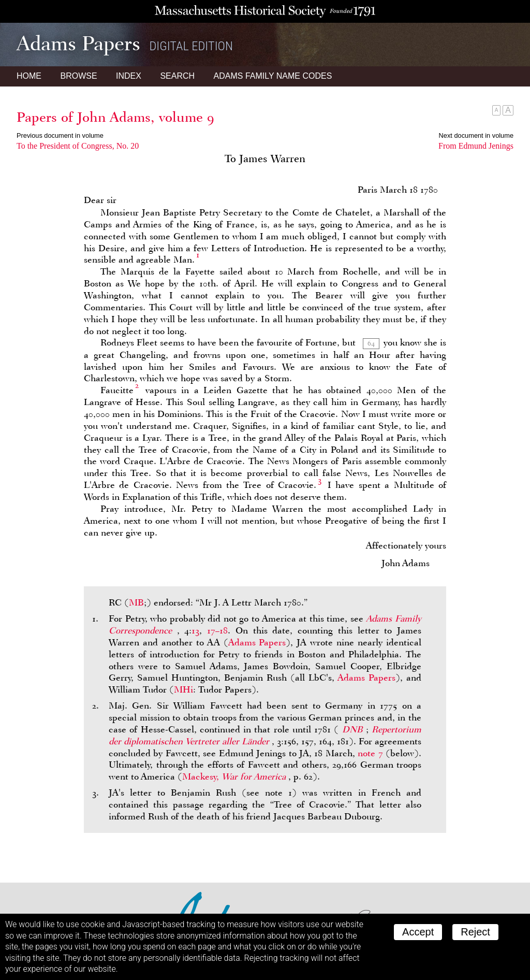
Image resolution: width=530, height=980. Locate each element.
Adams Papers (257, 642)
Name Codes (273, 76)
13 (195, 630)
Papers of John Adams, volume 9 (115, 117)
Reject (475, 932)
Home (29, 76)
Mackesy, (235, 776)
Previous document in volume (60, 135)
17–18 (217, 630)
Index (129, 76)
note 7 (370, 753)
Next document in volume (476, 135)
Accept (418, 932)
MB (136, 602)
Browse (78, 76)
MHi (183, 689)
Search (177, 76)
